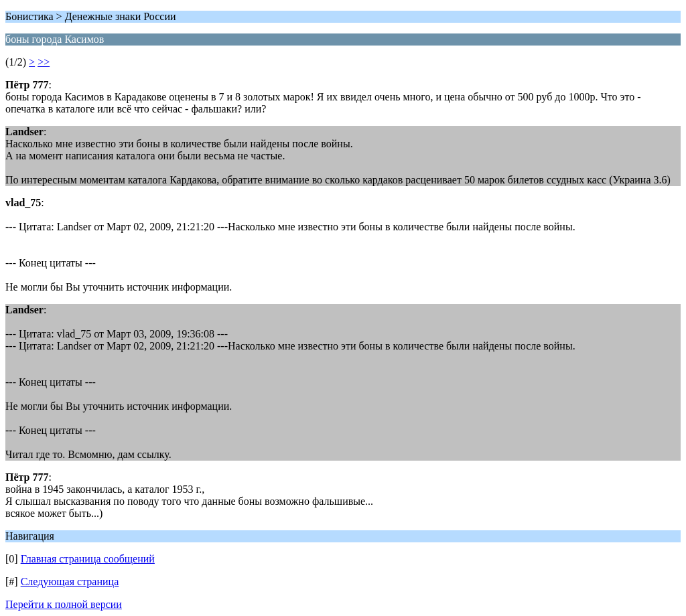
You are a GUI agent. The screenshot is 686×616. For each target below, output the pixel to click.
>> (44, 62)
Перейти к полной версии (64, 604)
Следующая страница (70, 582)
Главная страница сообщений (88, 559)
